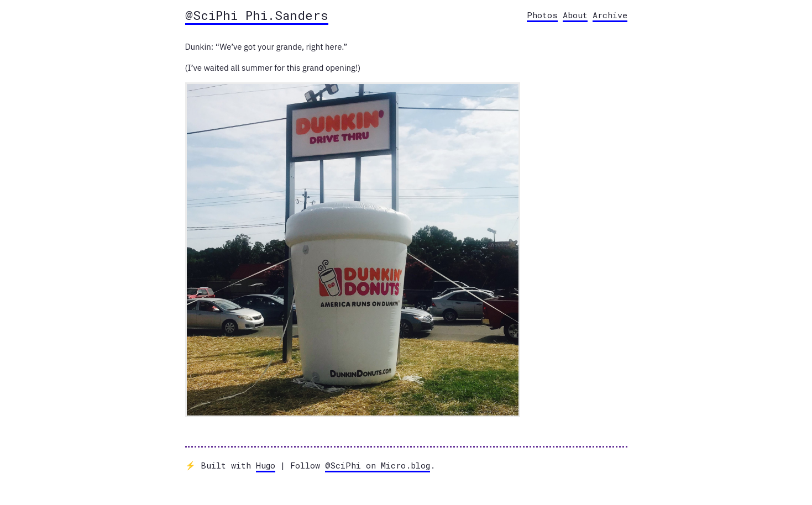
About (575, 15)
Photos (542, 15)
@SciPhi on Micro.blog (378, 465)
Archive (610, 15)
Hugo (266, 465)
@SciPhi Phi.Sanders (257, 15)
